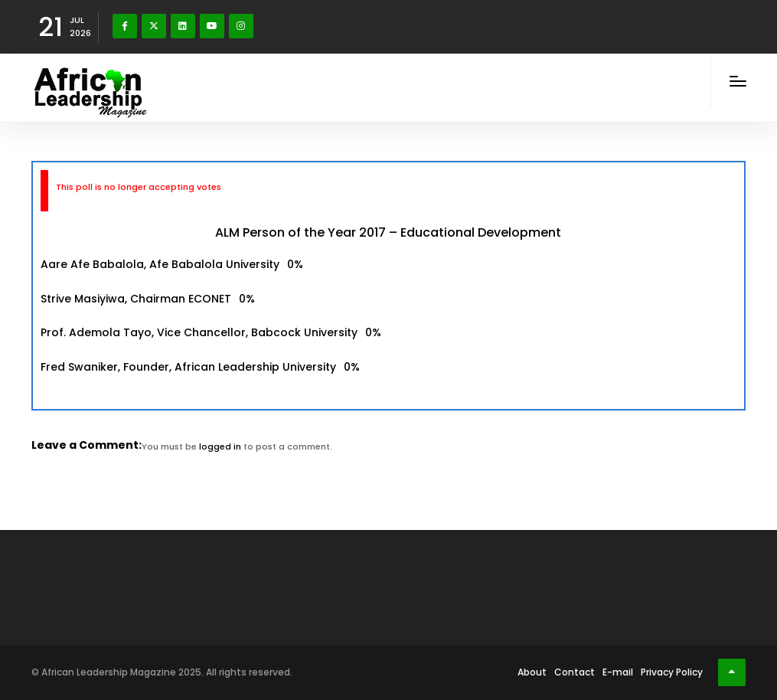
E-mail (618, 672)
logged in (220, 446)
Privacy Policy (672, 672)
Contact (575, 672)
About (532, 672)
